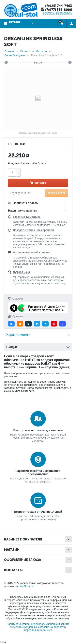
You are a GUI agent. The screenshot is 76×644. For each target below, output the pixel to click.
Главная (9, 51)
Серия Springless (15, 55)
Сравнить (18, 316)
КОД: (11, 144)
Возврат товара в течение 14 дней (38, 512)
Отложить (18, 299)
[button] (11, 324)
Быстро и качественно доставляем (38, 430)
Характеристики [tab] (38, 334)
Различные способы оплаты (32, 252)
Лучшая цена (21, 272)
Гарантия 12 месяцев (27, 217)
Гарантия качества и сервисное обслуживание (38, 472)
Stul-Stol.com (26, 586)
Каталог (15, 22)
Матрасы (41, 51)
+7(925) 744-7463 (58, 6)
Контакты (49, 13)
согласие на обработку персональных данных (45, 628)
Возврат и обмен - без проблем (33, 230)
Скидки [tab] (38, 346)
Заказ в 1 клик (57, 193)
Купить (41, 183)
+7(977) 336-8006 (58, 10)
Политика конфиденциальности (26, 624)
